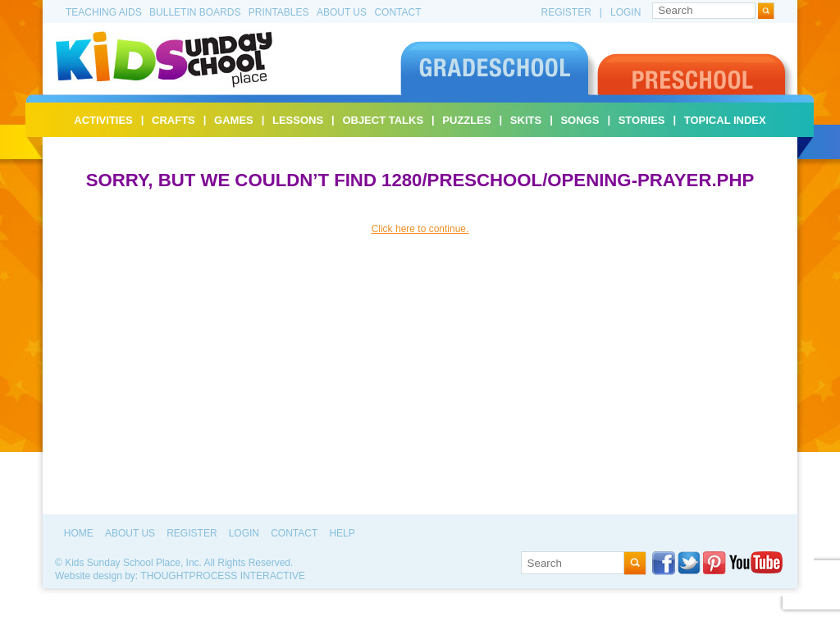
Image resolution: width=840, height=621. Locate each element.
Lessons (298, 120)
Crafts (173, 120)
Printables (279, 12)
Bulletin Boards (195, 12)
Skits (526, 120)
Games (234, 120)
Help (342, 533)
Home (79, 533)
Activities (103, 120)
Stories (642, 120)
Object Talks (383, 120)
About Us (342, 12)
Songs (580, 120)
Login (625, 12)
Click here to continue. (420, 229)
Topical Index (725, 120)
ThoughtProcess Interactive (223, 576)
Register (566, 12)
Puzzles (466, 120)
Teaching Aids (104, 12)
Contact (397, 12)
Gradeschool (499, 68)
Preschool (696, 68)
